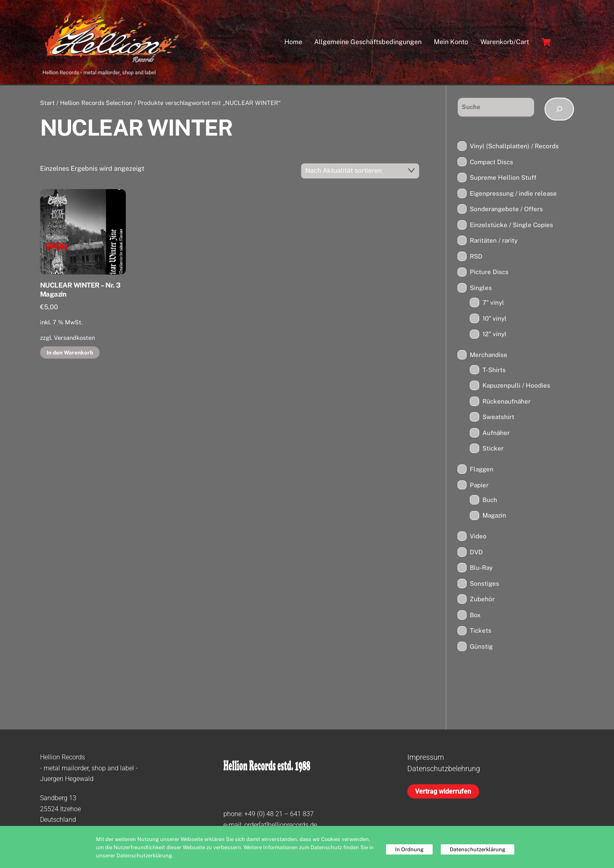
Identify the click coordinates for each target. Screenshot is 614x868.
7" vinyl (493, 304)
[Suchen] (559, 111)
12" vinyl (495, 336)
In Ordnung (409, 849)
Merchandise (489, 356)
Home (293, 43)
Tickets (481, 632)
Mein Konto (451, 43)
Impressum (426, 759)
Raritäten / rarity (494, 242)
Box (475, 617)
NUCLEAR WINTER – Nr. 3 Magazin (80, 291)
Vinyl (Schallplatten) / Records (514, 148)
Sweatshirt (498, 418)
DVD (476, 554)
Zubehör (482, 601)
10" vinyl (495, 320)
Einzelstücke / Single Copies (511, 226)
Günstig (481, 648)
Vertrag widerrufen (443, 793)
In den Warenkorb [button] (70, 354)
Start (47, 104)
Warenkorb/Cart (505, 43)
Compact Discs (491, 163)
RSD (476, 258)
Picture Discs (489, 273)
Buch (490, 501)
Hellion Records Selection (96, 104)
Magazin (494, 517)
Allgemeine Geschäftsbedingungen (368, 43)
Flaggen (482, 471)
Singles (481, 289)
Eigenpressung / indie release (513, 195)
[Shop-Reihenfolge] (360, 173)
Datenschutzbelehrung (444, 770)
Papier (479, 486)
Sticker (493, 450)
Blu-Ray (481, 569)
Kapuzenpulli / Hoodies (516, 387)
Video (478, 538)
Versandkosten (74, 339)
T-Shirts (494, 371)
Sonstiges (485, 585)
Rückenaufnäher (507, 403)
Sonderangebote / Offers (506, 211)
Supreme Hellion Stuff (503, 179)
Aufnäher (496, 434)
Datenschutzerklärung (478, 849)
